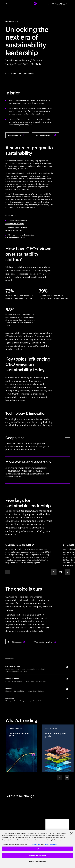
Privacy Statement (50, 844)
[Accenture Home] (36, 4)
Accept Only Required (37, 855)
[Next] (67, 778)
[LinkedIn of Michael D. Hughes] (67, 679)
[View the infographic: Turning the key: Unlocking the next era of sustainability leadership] (45, 135)
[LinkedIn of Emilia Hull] (67, 689)
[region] (37, 849)
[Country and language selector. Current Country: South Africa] (60, 4)
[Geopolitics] (67, 438)
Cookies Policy (35, 844)
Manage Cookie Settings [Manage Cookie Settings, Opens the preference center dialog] (37, 862)
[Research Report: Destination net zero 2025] (21, 748)
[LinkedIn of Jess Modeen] (67, 699)
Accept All (37, 849)
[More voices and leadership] (67, 462)
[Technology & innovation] (67, 413)
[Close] (71, 833)
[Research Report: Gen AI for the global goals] (58, 748)
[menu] (7, 4)
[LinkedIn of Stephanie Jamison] (67, 667)
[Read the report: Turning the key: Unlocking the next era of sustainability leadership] (17, 135)
